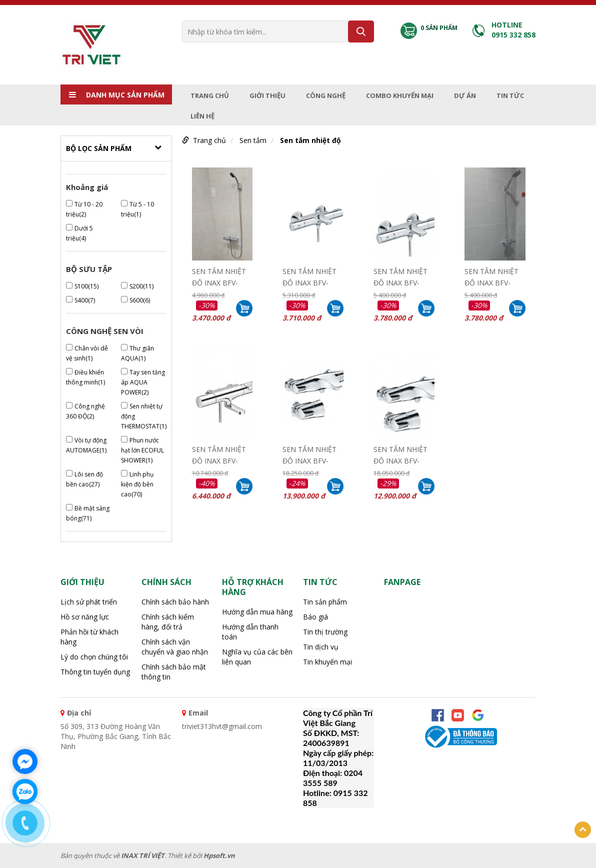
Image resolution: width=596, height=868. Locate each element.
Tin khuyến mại (327, 662)
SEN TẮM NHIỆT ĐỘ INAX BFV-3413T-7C (309, 276)
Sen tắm (253, 140)
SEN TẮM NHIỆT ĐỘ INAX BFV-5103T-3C (400, 454)
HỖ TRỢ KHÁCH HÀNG (253, 587)
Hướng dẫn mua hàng (257, 612)
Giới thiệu (267, 95)
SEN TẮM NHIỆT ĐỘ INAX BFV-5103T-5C (309, 454)
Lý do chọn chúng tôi (94, 657)
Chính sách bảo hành (175, 602)
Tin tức (510, 95)
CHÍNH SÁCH (166, 582)
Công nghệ (326, 95)
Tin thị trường (325, 632)
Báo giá (315, 617)
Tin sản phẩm (325, 602)
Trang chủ (210, 95)
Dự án (465, 95)
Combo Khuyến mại (400, 95)
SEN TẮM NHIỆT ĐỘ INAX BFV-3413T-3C (491, 276)
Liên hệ (202, 116)
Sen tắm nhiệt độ (310, 140)
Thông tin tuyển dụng (95, 672)
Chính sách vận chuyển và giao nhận (175, 647)
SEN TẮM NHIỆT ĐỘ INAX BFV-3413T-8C (400, 276)
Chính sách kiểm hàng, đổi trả (168, 622)
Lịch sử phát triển (89, 602)
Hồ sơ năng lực (85, 617)
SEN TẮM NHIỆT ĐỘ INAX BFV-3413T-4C (219, 276)
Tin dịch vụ (321, 647)
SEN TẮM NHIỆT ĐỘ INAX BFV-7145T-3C (219, 454)
